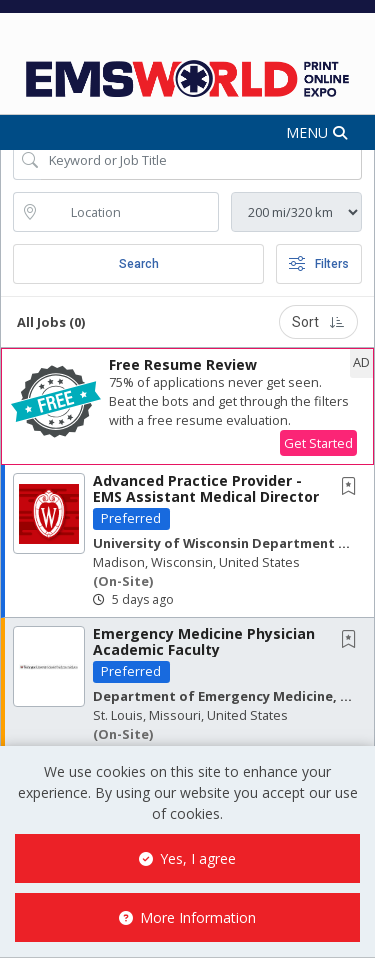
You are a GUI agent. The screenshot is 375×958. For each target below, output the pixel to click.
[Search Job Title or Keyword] (201, 160)
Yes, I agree (187, 858)
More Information (187, 917)
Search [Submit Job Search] (139, 264)
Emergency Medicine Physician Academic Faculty (204, 641)
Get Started (318, 443)
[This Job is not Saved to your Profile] (353, 487)
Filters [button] (319, 264)
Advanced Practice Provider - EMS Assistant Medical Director (206, 488)
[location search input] (130, 212)
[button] (187, 132)
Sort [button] (318, 322)
